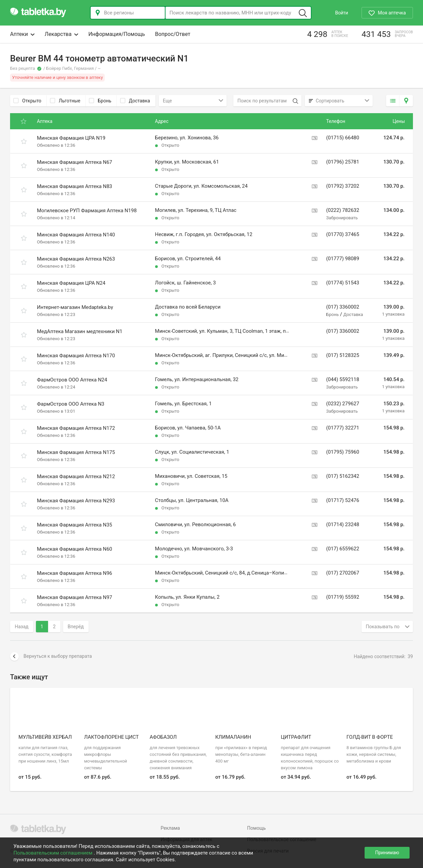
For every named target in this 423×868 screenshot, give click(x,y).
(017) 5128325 (343, 355)
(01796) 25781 (343, 162)
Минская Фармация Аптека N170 (76, 356)
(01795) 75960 (343, 452)
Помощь (256, 828)
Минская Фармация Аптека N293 (76, 501)
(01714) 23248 (343, 524)
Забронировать (342, 218)
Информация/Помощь (117, 34)
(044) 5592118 (343, 379)
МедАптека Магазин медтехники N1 (80, 331)
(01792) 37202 (343, 186)
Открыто (27, 101)
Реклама (170, 828)
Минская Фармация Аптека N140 (76, 235)
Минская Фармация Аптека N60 (75, 549)
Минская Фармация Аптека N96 (75, 573)
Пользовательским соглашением (54, 853)
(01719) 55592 (343, 597)
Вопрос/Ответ (173, 34)
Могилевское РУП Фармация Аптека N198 (87, 211)
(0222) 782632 (343, 210)
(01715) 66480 (343, 138)
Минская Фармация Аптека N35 (75, 525)
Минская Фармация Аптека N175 (76, 452)
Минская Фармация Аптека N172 (76, 428)
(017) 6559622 (343, 549)
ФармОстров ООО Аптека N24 (72, 380)
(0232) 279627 (343, 404)
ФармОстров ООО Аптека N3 (71, 404)
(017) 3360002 (343, 307)
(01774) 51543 (343, 283)
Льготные (65, 101)
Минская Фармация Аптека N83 (75, 186)
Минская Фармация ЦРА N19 (71, 138)
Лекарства (61, 34)
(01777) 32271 (343, 428)
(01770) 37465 (343, 234)
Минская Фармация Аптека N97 (75, 597)
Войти (341, 13)
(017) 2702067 (343, 573)
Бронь (100, 101)
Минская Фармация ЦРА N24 (71, 283)
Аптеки (22, 34)
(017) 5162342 (343, 476)
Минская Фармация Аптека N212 (76, 476)
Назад (22, 627)
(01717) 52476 (343, 500)
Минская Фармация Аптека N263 (76, 259)
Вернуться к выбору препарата (51, 656)
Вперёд (76, 627)
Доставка (135, 101)
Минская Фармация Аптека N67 (75, 162)
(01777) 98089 (343, 259)
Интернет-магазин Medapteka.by (75, 307)
